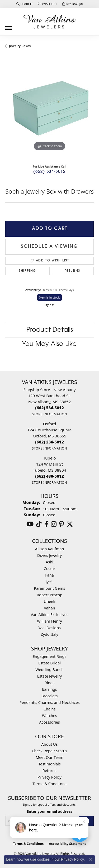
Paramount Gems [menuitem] (49, 588)
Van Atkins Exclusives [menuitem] (49, 615)
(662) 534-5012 (49, 172)
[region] (49, 108)
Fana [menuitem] (49, 575)
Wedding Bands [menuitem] (49, 670)
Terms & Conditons (49, 784)
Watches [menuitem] (49, 716)
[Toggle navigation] (9, 26)
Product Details (50, 330)
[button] (24, 4)
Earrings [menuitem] (49, 689)
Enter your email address (49, 811)
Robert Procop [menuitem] (49, 595)
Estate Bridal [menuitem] (49, 663)
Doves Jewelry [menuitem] (49, 555)
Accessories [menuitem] (49, 722)
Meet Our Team (49, 757)
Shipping (27, 271)
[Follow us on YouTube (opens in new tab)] (30, 524)
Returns (72, 271)
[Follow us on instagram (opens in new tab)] (54, 524)
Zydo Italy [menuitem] (49, 634)
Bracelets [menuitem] (49, 696)
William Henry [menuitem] (49, 621)
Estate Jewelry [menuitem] (49, 676)
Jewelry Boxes (20, 46)
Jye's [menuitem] (49, 582)
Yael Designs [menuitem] (49, 628)
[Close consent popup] (91, 860)
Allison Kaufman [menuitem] (50, 549)
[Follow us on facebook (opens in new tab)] (46, 524)
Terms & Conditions (28, 844)
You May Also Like (49, 344)
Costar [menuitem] (50, 569)
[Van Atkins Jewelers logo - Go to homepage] (50, 22)
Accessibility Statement (67, 844)
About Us (50, 744)
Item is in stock (50, 297)
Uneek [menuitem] (49, 601)
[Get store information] (49, 414)
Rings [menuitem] (49, 683)
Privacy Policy (49, 777)
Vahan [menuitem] (49, 608)
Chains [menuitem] (50, 709)
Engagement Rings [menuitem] (50, 656)
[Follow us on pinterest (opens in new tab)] (62, 524)
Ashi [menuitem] (49, 562)
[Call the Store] (49, 408)
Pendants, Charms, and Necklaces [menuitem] (49, 702)
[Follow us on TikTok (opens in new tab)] (39, 524)
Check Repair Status (50, 751)
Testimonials (49, 764)
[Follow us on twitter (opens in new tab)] (70, 524)
